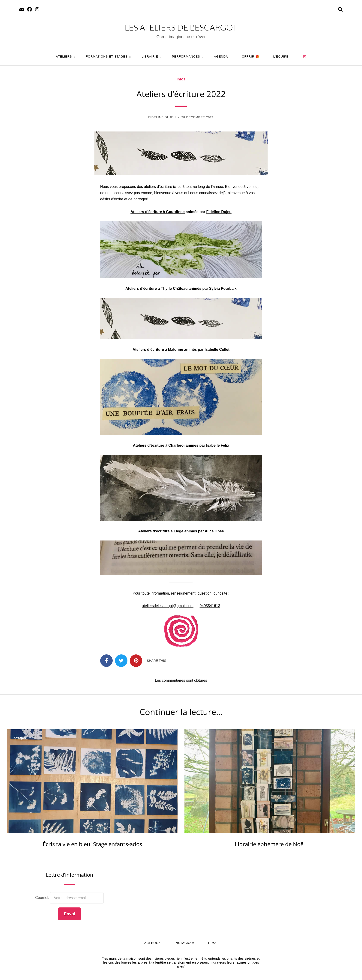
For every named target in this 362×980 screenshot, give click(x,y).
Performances (186, 56)
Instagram (184, 943)
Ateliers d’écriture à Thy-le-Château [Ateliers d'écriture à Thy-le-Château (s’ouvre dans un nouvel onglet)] (156, 289)
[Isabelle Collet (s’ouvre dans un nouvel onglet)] (217, 350)
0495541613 (210, 606)
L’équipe (281, 56)
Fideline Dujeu (162, 117)
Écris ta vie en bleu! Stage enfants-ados (92, 844)
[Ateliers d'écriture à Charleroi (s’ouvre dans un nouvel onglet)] (159, 445)
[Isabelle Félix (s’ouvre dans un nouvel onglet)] (217, 445)
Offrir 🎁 (251, 56)
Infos (181, 79)
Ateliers (64, 56)
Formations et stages (107, 56)
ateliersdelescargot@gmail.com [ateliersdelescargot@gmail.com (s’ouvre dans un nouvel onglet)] (167, 606)
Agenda (221, 56)
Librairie (150, 56)
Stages (20, 738)
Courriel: (43, 898)
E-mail (214, 943)
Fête (195, 738)
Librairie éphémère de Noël (270, 844)
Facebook (152, 943)
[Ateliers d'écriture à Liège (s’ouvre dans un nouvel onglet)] (161, 531)
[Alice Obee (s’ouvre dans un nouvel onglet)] (214, 531)
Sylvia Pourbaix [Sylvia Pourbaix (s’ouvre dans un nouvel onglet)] (223, 289)
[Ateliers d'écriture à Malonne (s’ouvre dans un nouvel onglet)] (158, 350)
